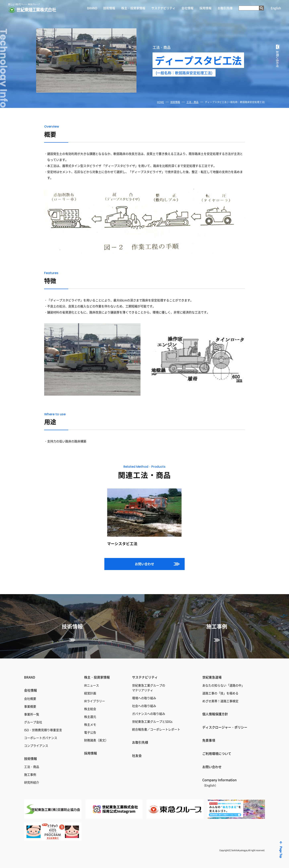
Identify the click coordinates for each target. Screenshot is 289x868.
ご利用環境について (217, 753)
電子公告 (90, 732)
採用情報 (206, 8)
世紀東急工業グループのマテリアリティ (149, 688)
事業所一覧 (32, 714)
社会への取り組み (144, 706)
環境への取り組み (144, 698)
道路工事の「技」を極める (220, 693)
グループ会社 (33, 722)
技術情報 (109, 8)
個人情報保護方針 (215, 714)
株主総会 (90, 709)
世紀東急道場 (212, 677)
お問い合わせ (144, 564)
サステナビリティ (163, 8)
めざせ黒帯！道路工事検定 (220, 701)
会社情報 (187, 8)
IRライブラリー (95, 701)
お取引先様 (225, 8)
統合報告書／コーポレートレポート (156, 729)
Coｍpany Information (219, 782)
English (276, 8)
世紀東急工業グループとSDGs (152, 721)
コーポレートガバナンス (41, 738)
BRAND (92, 8)
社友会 (137, 755)
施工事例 (30, 774)
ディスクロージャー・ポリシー (225, 727)
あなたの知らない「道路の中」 (223, 685)
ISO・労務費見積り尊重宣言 (43, 730)
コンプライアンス (36, 746)
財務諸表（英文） (96, 740)
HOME (160, 102)
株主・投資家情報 (133, 8)
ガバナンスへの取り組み (149, 714)
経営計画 (90, 693)
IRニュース (92, 685)
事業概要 (30, 706)
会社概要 (30, 699)
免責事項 (209, 740)
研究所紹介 (32, 782)
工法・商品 (192, 102)
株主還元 (90, 717)
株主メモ (90, 724)
